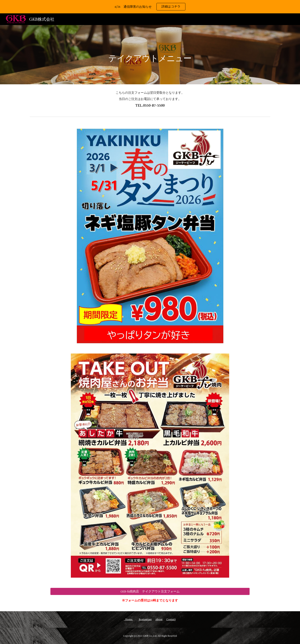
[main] (150, 55)
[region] (150, 7)
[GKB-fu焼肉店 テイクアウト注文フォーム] (150, 591)
